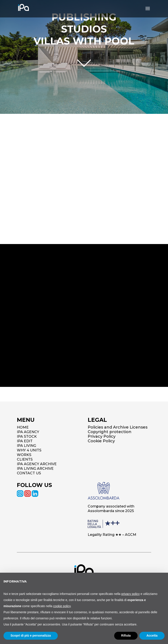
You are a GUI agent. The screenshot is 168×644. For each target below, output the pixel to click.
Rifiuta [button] (126, 635)
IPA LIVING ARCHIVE (35, 469)
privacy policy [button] (131, 594)
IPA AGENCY (28, 432)
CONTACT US (29, 473)
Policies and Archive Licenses (118, 427)
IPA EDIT (25, 441)
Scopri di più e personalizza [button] (31, 635)
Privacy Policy (102, 436)
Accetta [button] (152, 635)
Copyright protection (110, 432)
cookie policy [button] (62, 606)
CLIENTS (25, 459)
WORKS (24, 455)
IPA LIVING (26, 446)
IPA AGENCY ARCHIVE (37, 464)
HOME (23, 427)
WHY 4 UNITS (29, 450)
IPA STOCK (27, 436)
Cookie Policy (101, 441)
